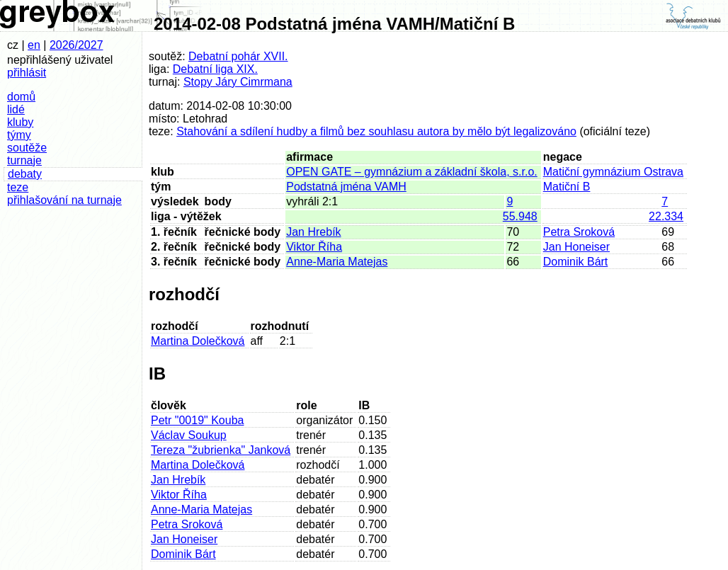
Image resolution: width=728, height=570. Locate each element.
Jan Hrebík (313, 232)
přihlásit (27, 73)
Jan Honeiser (576, 247)
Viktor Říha (314, 247)
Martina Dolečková (198, 341)
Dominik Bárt (576, 262)
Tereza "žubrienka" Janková (221, 450)
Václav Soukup (189, 435)
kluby (20, 122)
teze (18, 187)
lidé (16, 109)
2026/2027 (76, 45)
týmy (19, 135)
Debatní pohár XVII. (238, 56)
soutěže (27, 148)
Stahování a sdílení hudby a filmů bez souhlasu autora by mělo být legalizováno (376, 131)
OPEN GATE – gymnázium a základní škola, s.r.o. (412, 172)
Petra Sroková (579, 232)
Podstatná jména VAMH (346, 187)
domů (21, 97)
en (34, 45)
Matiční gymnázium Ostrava (613, 172)
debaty (25, 174)
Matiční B (567, 187)
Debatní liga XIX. (215, 69)
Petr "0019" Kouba (197, 420)
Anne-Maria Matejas (337, 262)
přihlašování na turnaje (64, 200)
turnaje (24, 160)
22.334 (666, 216)
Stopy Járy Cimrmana (238, 82)
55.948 (520, 216)
